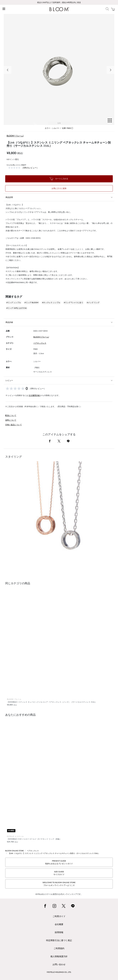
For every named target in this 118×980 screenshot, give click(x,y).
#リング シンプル (14, 302)
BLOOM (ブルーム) (15, 136)
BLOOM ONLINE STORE (15, 851)
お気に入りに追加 (59, 188)
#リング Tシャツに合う (74, 302)
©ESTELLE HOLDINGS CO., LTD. (59, 972)
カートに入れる (59, 179)
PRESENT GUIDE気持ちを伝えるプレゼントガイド (59, 862)
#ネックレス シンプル (51, 302)
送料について (11, 420)
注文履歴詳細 (34, 395)
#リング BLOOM (31, 302)
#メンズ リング (93, 302)
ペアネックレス (40, 343)
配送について (11, 415)
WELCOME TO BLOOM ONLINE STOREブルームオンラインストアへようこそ (59, 884)
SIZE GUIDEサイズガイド (59, 873)
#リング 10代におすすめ (17, 308)
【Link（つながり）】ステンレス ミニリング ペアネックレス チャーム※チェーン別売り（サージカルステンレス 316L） (54, 853)
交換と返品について (14, 425)
